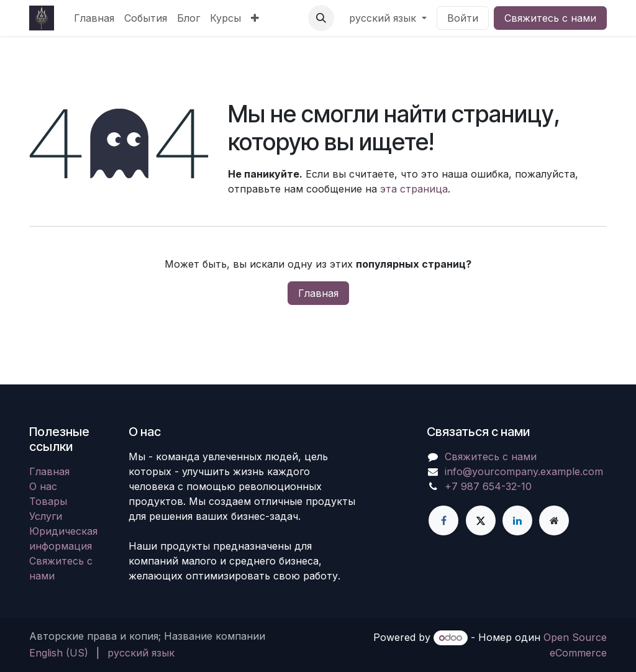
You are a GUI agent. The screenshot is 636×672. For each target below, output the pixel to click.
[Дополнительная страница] (554, 520)
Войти (463, 18)
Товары (48, 501)
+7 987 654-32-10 (488, 486)
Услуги (46, 516)
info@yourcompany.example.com (524, 471)
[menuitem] (94, 18)
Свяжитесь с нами (550, 18)
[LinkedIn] (517, 520)
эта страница (414, 189)
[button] (321, 18)
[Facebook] (443, 520)
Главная (318, 293)
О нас (43, 486)
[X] (481, 520)
